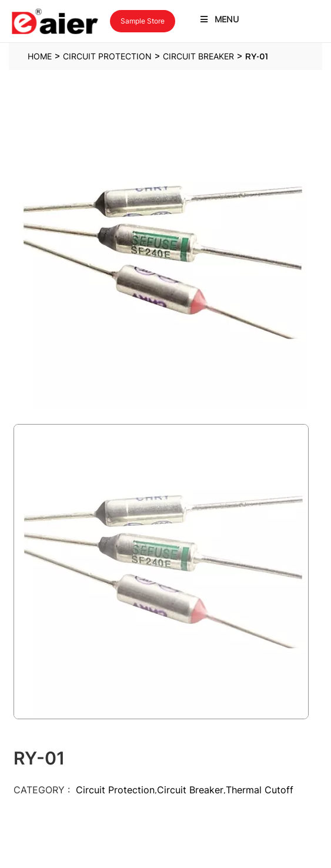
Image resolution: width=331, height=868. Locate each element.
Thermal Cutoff (260, 790)
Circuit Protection (115, 790)
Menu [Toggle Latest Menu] (219, 19)
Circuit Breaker (190, 790)
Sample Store (143, 21)
